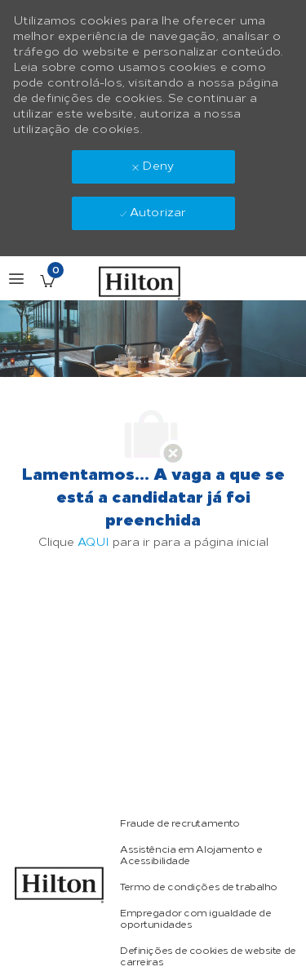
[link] (60, 885)
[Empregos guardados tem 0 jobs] (47, 281)
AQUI (93, 542)
